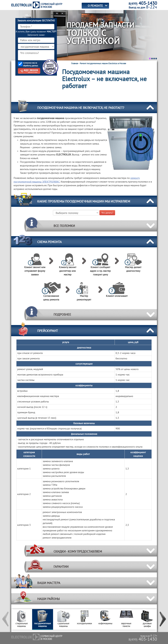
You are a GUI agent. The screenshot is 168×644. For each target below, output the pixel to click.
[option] (22, 619)
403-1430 (143, 639)
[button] (6, 619)
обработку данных (31, 66)
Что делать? (107, 213)
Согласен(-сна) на (31, 64)
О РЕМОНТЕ (95, 6)
